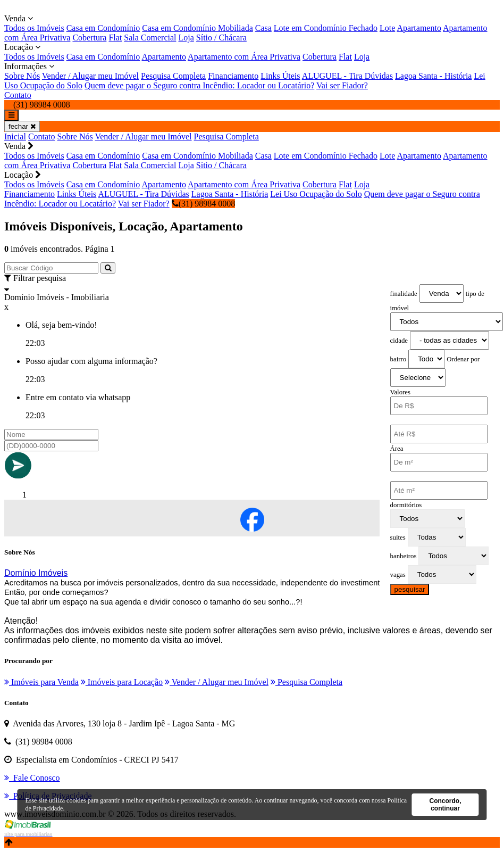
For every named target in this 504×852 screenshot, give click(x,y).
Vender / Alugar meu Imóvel (90, 76)
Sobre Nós (22, 76)
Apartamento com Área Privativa (244, 57)
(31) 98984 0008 (204, 204)
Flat (115, 38)
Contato (18, 95)
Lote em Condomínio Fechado (326, 28)
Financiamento (233, 76)
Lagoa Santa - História (433, 76)
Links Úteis (280, 76)
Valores (400, 392)
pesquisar (410, 589)
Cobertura (89, 38)
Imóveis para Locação (122, 682)
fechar (22, 126)
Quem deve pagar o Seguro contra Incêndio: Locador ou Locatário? (199, 85)
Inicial (15, 137)
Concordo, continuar (445, 805)
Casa (263, 28)
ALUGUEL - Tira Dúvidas (347, 76)
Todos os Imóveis (34, 28)
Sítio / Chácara (221, 38)
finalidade (404, 294)
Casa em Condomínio (103, 28)
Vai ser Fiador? (342, 85)
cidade (399, 341)
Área (397, 449)
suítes (398, 537)
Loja (186, 38)
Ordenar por (463, 359)
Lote (387, 28)
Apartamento (419, 28)
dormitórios (406, 505)
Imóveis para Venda (41, 682)
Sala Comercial (150, 38)
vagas (398, 575)
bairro (398, 359)
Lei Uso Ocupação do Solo (316, 194)
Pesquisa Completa (173, 76)
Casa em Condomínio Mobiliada (197, 28)
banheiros (404, 556)
